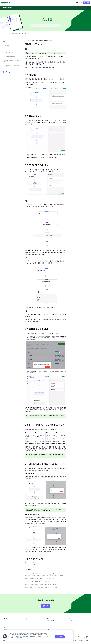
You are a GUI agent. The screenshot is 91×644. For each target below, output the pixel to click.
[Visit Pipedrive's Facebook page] (79, 637)
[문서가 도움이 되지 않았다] (33, 562)
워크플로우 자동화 (14, 33)
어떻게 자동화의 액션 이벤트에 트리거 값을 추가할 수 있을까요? (41, 585)
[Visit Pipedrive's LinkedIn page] (87, 637)
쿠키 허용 (60, 637)
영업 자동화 (39, 67)
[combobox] (76, 3)
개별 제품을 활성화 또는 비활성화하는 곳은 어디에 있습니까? (41, 588)
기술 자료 (5, 33)
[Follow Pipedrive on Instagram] (81, 637)
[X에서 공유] (9, 72)
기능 (8, 33)
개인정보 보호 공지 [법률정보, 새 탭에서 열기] (19, 638)
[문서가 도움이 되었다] (26, 562)
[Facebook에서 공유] (4, 72)
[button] (5, 636)
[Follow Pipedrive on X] (84, 637)
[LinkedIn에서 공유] (7, 72)
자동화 (37, 62)
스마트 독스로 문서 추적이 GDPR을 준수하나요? (37, 582)
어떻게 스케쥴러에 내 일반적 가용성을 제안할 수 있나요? (39, 579)
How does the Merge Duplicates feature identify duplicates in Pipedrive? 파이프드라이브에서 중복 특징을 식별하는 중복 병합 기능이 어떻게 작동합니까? (45, 575)
